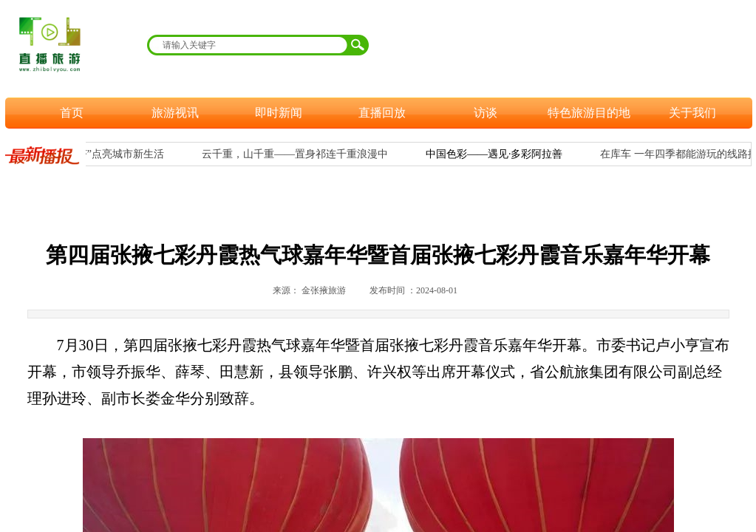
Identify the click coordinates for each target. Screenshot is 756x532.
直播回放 (382, 113)
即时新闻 (279, 113)
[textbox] (248, 45)
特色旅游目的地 (589, 113)
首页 (72, 113)
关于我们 (692, 113)
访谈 (486, 113)
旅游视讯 (175, 113)
